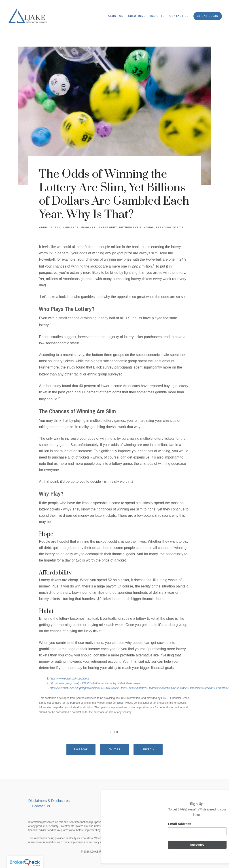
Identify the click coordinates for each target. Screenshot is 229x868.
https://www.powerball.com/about (69, 679)
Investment (107, 228)
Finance (72, 228)
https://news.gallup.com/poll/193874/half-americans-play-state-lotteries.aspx (95, 683)
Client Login (208, 16)
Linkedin (148, 749)
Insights (158, 16)
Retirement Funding (136, 228)
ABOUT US (116, 16)
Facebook (81, 749)
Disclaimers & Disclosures (49, 801)
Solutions (137, 16)
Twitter (114, 749)
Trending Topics (170, 228)
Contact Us (179, 16)
